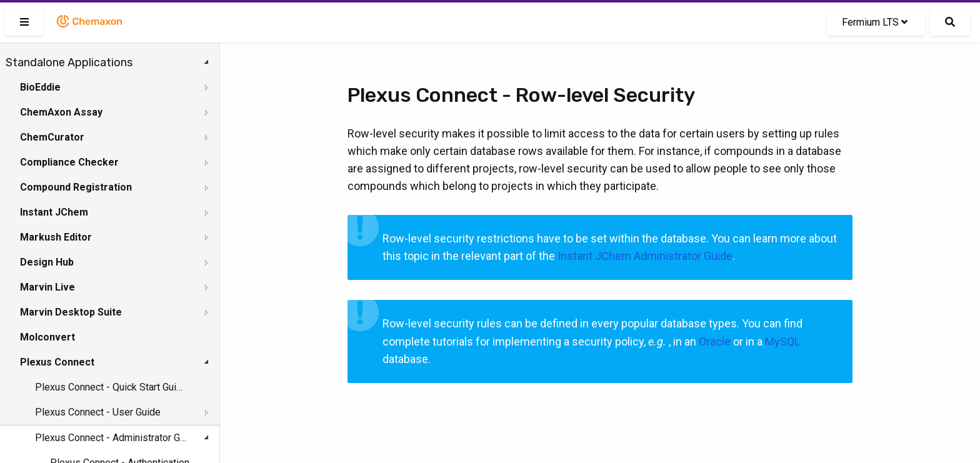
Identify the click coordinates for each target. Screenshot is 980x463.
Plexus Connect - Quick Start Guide (111, 387)
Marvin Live (47, 287)
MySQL (782, 341)
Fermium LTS (875, 22)
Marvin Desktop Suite (71, 312)
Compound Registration (76, 187)
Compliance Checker (69, 162)
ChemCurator (52, 137)
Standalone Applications (69, 62)
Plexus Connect (57, 362)
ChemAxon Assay (61, 112)
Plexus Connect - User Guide (98, 412)
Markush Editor (56, 237)
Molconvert (47, 337)
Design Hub (47, 262)
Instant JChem (54, 212)
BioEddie (40, 87)
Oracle (715, 341)
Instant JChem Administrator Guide (645, 256)
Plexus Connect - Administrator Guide (111, 438)
